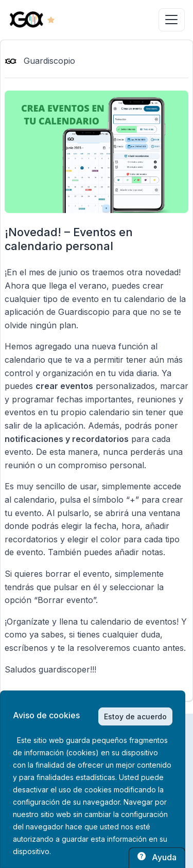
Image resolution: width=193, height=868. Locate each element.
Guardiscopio (40, 61)
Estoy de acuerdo (135, 716)
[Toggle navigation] (172, 20)
